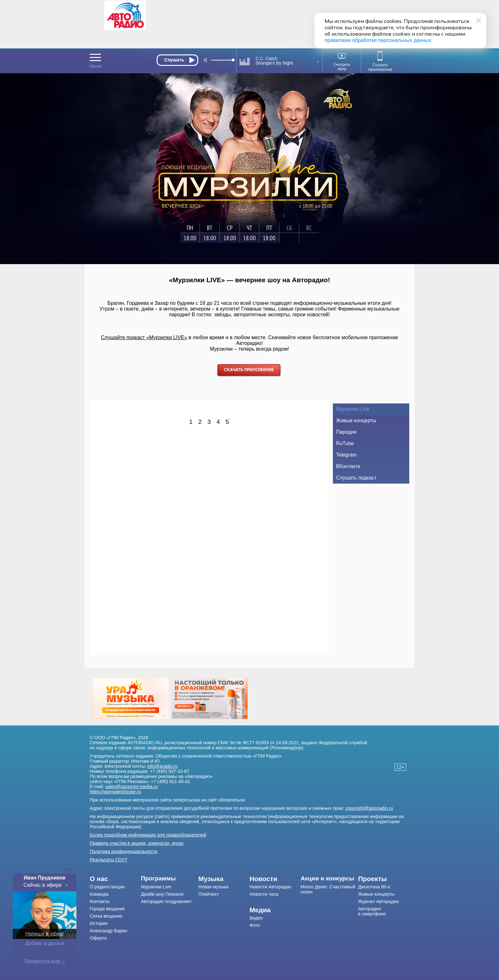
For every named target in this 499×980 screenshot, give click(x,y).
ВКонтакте (348, 466)
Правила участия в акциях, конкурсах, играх (137, 843)
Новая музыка (213, 887)
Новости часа (264, 894)
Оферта (98, 938)
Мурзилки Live (353, 409)
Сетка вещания (106, 916)
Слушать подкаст (356, 478)
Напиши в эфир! (45, 934)
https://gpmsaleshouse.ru (115, 792)
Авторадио (372, 911)
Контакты (100, 901)
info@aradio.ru (163, 766)
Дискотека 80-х (374, 887)
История (99, 923)
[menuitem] (115, 879)
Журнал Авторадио (378, 901)
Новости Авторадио (271, 887)
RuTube (345, 443)
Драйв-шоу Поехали (162, 894)
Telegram (346, 455)
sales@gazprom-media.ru (132, 787)
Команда (99, 894)
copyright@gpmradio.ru (369, 808)
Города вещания (107, 909)
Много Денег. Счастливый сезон (328, 889)
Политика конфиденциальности (123, 851)
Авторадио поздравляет (166, 901)
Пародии (346, 432)
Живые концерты (356, 420)
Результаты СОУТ (109, 860)
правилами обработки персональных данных (378, 40)
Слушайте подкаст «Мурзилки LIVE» (144, 337)
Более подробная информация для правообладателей (148, 835)
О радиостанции (107, 887)
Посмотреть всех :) (45, 961)
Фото (255, 925)
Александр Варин (109, 931)
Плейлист (209, 894)
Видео (256, 918)
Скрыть (68, 869)
